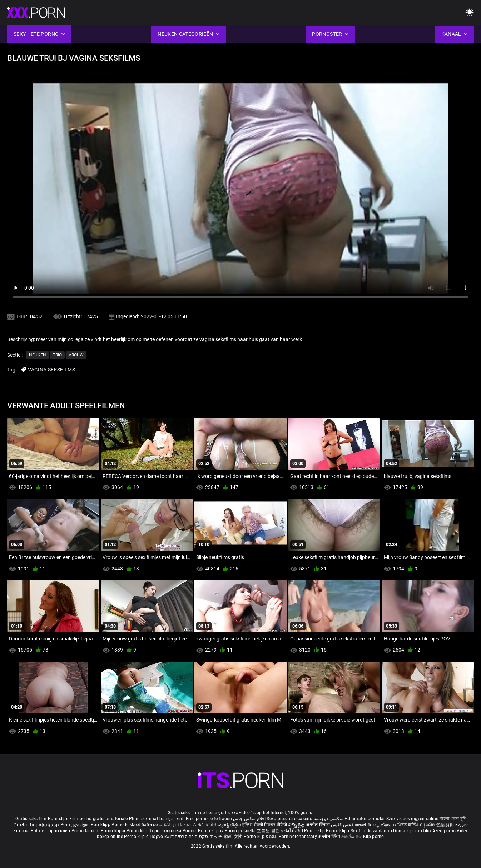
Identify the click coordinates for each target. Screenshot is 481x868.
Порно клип (58, 831)
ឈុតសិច (428, 825)
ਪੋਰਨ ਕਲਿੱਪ (409, 825)
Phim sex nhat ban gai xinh (157, 819)
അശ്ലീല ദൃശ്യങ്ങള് (377, 825)
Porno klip (137, 831)
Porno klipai (114, 831)
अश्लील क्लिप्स (318, 825)
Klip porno (374, 837)
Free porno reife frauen (209, 819)
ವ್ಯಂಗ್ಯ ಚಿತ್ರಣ (230, 825)
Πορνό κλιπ (162, 837)
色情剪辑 (446, 825)
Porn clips (59, 819)
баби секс (152, 825)
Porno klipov (211, 831)
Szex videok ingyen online (412, 819)
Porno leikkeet (127, 825)
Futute (37, 831)
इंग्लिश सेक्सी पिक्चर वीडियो (265, 825)
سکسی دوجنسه (329, 819)
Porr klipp (101, 825)
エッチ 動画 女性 (226, 837)
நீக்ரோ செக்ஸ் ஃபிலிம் (186, 825)
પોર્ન (213, 825)
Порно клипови (165, 831)
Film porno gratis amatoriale (98, 819)
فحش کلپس (343, 825)
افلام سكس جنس (249, 819)
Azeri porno (445, 831)
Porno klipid (137, 837)
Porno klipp (338, 831)
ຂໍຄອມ (272, 837)
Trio (57, 355)
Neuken (38, 355)
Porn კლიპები (76, 825)
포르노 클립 (269, 831)
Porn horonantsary (298, 837)
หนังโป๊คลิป (292, 831)
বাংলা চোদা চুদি (453, 819)
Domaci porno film (412, 831)
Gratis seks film (31, 819)
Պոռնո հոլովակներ (37, 825)
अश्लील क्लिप (330, 837)
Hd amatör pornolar (365, 819)
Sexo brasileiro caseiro (289, 819)
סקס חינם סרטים (191, 837)
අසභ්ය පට (352, 837)
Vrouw (76, 355)
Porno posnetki (241, 831)
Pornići (190, 831)
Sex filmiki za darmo (371, 831)
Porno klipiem (86, 831)
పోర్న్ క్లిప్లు (297, 825)
